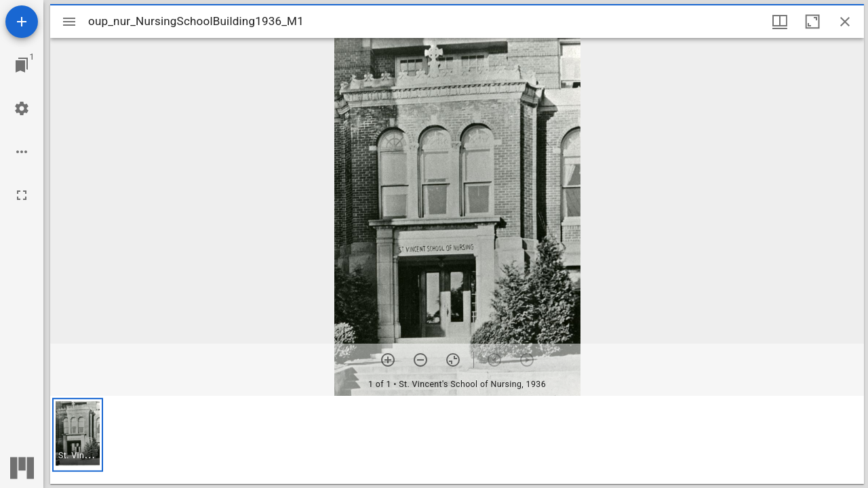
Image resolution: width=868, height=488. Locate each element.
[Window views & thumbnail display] (780, 22)
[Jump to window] (22, 65)
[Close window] (845, 22)
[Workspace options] (22, 152)
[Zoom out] (420, 360)
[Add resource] (22, 22)
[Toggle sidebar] (69, 22)
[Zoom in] (388, 360)
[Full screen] (22, 195)
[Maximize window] (812, 22)
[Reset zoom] (453, 360)
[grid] (457, 440)
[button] (78, 435)
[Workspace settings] (22, 108)
